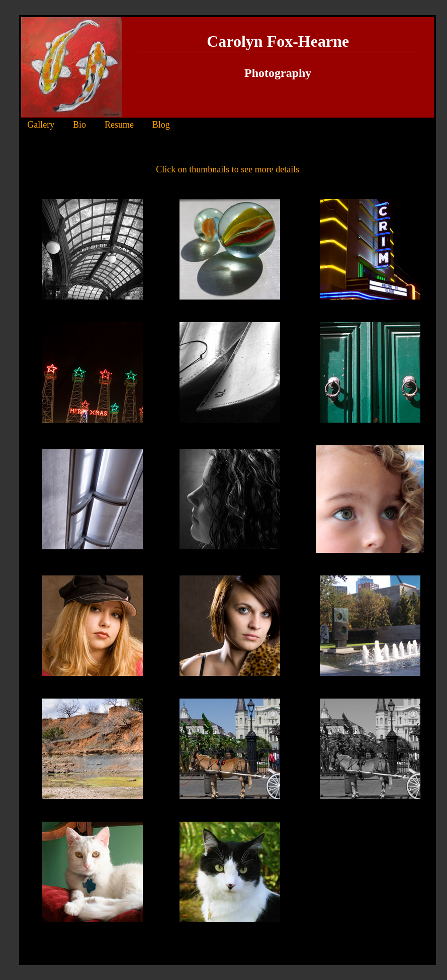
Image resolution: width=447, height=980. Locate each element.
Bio (79, 125)
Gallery (41, 125)
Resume (119, 125)
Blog (161, 125)
